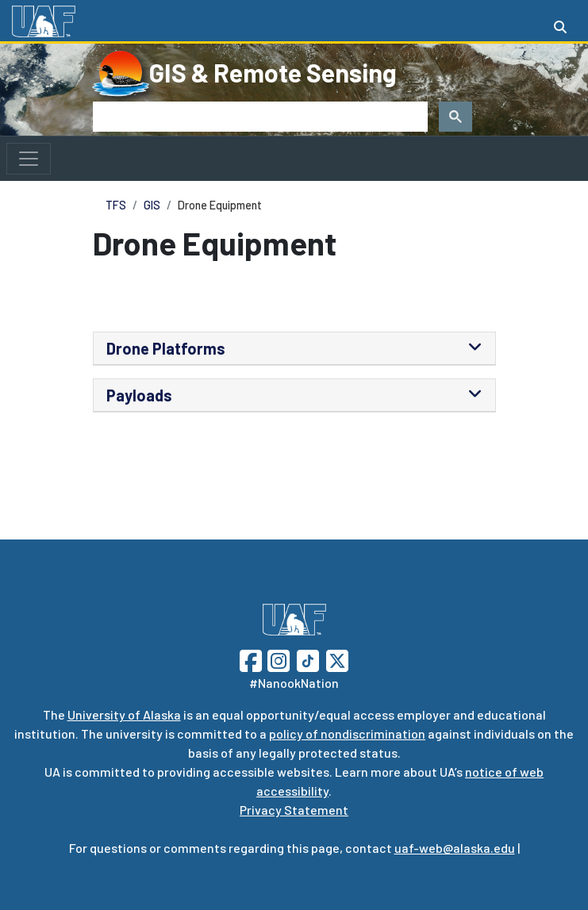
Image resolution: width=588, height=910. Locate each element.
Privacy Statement (294, 810)
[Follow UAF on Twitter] (337, 659)
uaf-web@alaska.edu (455, 848)
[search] (259, 117)
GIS (152, 205)
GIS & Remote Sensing (273, 72)
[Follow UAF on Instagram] (277, 659)
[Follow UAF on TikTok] (308, 659)
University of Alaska (124, 714)
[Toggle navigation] (29, 159)
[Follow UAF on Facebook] (251, 659)
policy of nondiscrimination (347, 733)
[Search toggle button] (560, 27)
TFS (116, 205)
